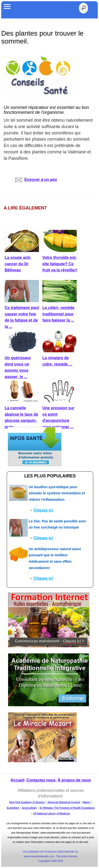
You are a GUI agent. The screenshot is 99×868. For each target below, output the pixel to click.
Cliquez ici (43, 510)
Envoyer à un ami (36, 180)
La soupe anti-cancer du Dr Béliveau (18, 264)
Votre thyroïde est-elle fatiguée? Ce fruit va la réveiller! (60, 264)
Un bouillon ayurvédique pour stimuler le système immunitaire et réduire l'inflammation (57, 493)
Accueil (18, 780)
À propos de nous (74, 780)
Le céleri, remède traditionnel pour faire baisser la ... (58, 314)
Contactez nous (41, 780)
